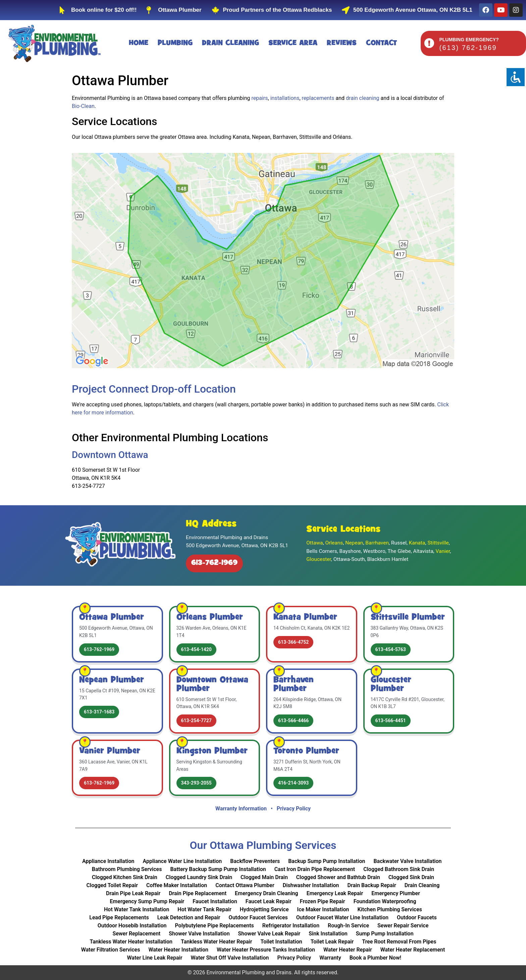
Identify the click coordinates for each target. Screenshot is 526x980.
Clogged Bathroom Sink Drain (399, 869)
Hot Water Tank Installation (137, 909)
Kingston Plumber (212, 751)
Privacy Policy (294, 809)
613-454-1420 (196, 649)
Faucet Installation (215, 901)
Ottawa (314, 543)
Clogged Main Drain (264, 877)
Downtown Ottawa (110, 455)
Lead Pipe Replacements (119, 917)
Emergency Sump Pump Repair (147, 901)
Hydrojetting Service (264, 909)
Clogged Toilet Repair (112, 885)
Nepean (354, 543)
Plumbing (175, 43)
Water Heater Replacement (413, 950)
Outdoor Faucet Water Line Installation (342, 917)
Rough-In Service (348, 926)
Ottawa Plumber (112, 618)
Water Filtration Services (111, 950)
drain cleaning (363, 98)
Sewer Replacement (136, 934)
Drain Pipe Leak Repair (133, 893)
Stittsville (438, 543)
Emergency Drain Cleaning (267, 893)
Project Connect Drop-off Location (154, 389)
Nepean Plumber (112, 680)
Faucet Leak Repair (269, 901)
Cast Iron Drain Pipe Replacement (315, 869)
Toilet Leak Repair (332, 942)
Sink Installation (328, 934)
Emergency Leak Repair (335, 893)
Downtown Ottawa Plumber (212, 685)
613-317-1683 (99, 712)
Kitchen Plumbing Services (390, 909)
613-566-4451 (391, 720)
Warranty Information (241, 809)
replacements (318, 98)
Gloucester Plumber (391, 685)
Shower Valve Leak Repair (269, 934)
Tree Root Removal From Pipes (399, 942)
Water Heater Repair (348, 950)
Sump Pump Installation (385, 934)
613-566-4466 (293, 720)
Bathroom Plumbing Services (127, 869)
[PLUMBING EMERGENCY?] (429, 43)
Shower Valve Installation (199, 934)
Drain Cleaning (230, 43)
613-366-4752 (293, 642)
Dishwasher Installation (311, 885)
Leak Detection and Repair (189, 917)
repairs (260, 98)
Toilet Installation (281, 942)
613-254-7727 (196, 720)
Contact (382, 43)
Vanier (443, 551)
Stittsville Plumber (408, 618)
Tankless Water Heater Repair (217, 942)
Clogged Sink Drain (411, 877)
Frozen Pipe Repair (323, 901)
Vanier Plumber (110, 751)
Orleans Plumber (210, 618)
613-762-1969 (214, 563)
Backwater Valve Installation (407, 861)
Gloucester (319, 559)
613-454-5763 (391, 649)
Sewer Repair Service (403, 926)
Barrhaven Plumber (294, 685)
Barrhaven (377, 543)
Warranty (330, 958)
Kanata (417, 543)
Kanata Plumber (305, 618)
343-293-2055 (196, 783)
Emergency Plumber (396, 893)
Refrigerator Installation (291, 926)
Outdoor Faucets (417, 917)
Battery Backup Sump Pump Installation (218, 869)
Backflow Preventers (255, 861)
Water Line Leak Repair (155, 958)
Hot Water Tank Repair (204, 909)
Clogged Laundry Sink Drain (199, 877)
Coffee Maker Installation (177, 885)
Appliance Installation (108, 861)
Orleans (334, 543)
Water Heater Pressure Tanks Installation (266, 950)
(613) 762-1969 (468, 48)
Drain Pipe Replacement (198, 893)
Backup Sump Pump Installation (327, 861)
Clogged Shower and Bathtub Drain (338, 877)
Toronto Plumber (306, 751)
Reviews (342, 43)
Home (139, 43)
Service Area (293, 43)
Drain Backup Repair (372, 885)
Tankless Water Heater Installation (131, 942)
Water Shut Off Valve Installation (230, 958)
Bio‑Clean (83, 106)
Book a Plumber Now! (375, 958)
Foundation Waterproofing (385, 901)
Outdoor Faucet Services (258, 917)
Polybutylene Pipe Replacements (214, 926)
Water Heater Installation (178, 950)
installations (285, 98)
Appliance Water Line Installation (182, 861)
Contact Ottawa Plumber (245, 885)
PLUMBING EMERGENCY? (469, 40)
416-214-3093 (293, 783)
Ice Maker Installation (323, 909)
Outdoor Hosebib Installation (132, 926)
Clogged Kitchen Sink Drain (125, 877)
